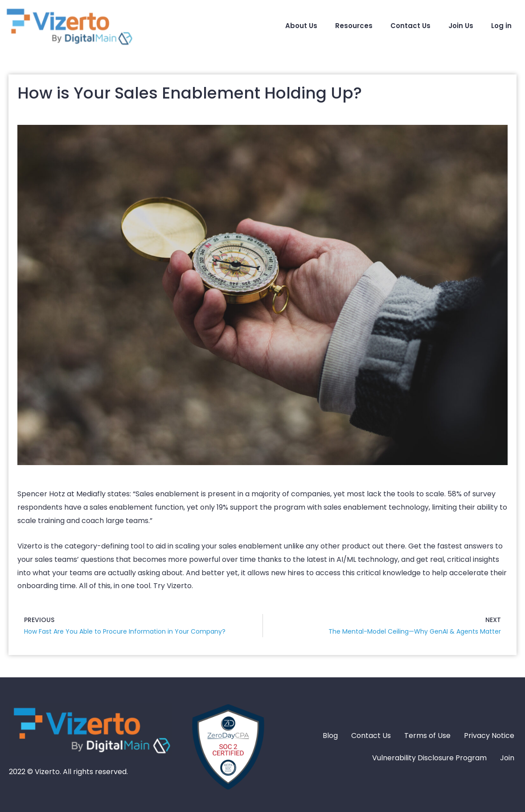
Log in (501, 26)
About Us (301, 26)
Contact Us (410, 26)
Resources (354, 26)
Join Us (461, 26)
